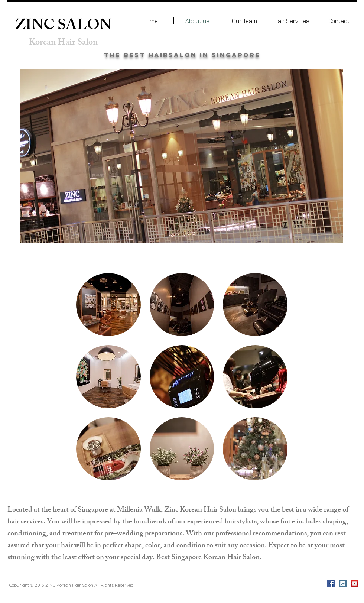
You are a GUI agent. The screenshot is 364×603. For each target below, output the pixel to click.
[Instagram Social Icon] (343, 583)
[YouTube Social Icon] (355, 583)
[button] (108, 305)
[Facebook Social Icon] (331, 583)
